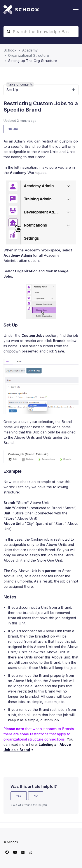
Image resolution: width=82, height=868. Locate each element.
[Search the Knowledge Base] (41, 32)
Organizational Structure (29, 55)
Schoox (10, 50)
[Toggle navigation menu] (76, 10)
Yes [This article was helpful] (19, 796)
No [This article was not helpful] (36, 796)
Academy (30, 50)
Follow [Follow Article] (13, 129)
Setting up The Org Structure (32, 61)
